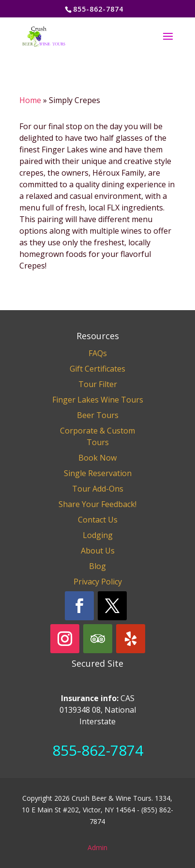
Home (30, 100)
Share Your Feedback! (97, 504)
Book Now (97, 458)
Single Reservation (98, 473)
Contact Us (98, 520)
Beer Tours (98, 415)
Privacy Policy (98, 582)
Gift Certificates (97, 369)
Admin (97, 847)
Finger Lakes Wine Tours (98, 400)
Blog (97, 566)
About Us (98, 551)
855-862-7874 (98, 750)
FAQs (98, 353)
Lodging (98, 535)
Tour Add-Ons (98, 489)
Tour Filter (98, 384)
